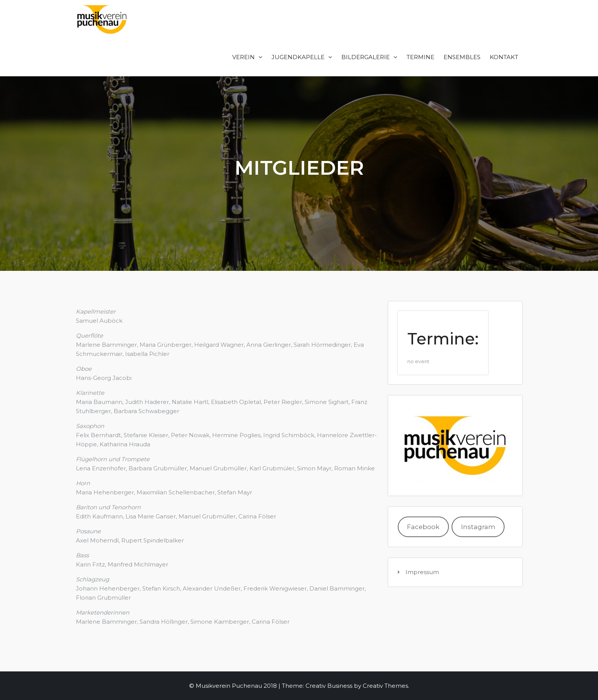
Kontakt (504, 57)
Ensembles (462, 57)
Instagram (478, 527)
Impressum (422, 572)
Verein (244, 57)
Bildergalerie (366, 57)
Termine (420, 57)
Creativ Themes (385, 686)
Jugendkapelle (298, 57)
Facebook (423, 527)
